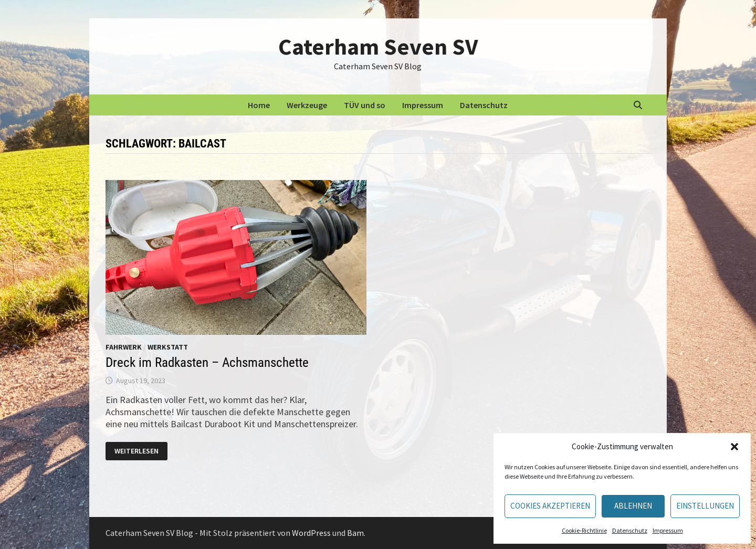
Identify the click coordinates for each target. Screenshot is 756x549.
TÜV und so (365, 105)
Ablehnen (633, 506)
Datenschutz (630, 530)
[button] (734, 447)
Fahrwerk (124, 347)
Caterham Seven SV (378, 46)
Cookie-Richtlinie (584, 530)
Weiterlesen (141, 452)
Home (259, 105)
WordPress (311, 533)
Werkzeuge (307, 105)
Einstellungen (705, 506)
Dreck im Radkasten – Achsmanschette (207, 362)
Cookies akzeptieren (550, 506)
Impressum (668, 530)
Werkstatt (168, 347)
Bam (355, 533)
